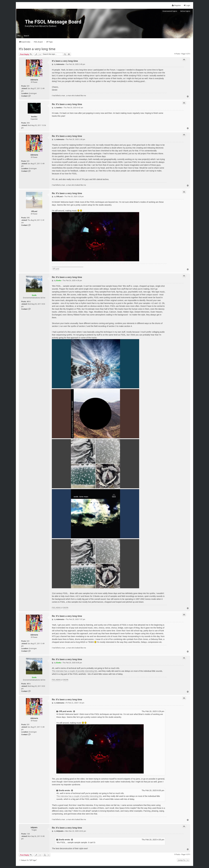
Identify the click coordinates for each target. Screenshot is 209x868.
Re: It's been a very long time (67, 104)
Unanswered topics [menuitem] (170, 11)
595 (28, 218)
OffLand (34, 211)
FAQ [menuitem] (19, 36)
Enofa (34, 295)
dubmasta (34, 80)
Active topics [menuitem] (185, 11)
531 (28, 86)
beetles (34, 117)
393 (28, 123)
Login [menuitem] (187, 5)
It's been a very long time (37, 49)
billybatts (34, 828)
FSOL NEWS (56, 608)
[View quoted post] (74, 711)
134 (28, 834)
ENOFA (66, 608)
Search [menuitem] (26, 36)
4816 (29, 302)
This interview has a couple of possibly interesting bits (75, 671)
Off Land (56, 269)
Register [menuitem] (176, 5)
